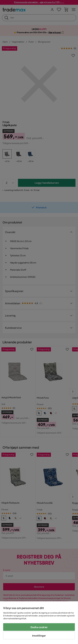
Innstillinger (39, 636)
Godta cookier (39, 627)
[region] (39, 623)
